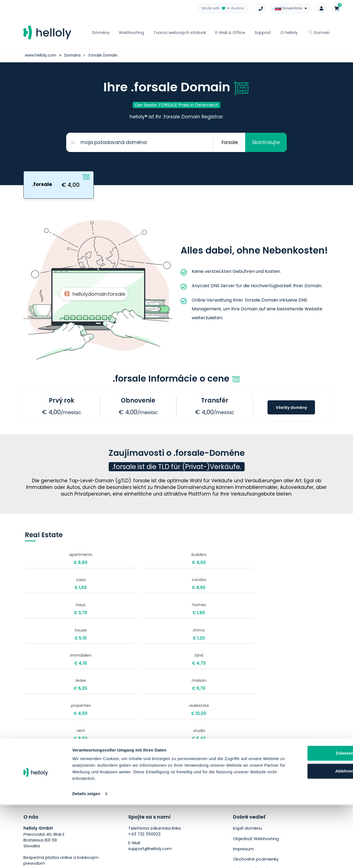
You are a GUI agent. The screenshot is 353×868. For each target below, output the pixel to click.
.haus (54, 587)
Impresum (243, 760)
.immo (250, 587)
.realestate (120, 643)
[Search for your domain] (139, 142)
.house (185, 587)
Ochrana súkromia (252, 780)
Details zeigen (86, 857)
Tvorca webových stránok (180, 32)
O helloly (289, 32)
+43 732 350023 (144, 746)
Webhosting (131, 32)
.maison (250, 615)
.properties (54, 643)
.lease (185, 615)
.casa (185, 560)
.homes (120, 587)
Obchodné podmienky (256, 770)
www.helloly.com (41, 55)
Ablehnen (297, 834)
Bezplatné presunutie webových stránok (274, 790)
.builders (120, 560)
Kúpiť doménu (248, 740)
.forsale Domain (104, 55)
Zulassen (297, 817)
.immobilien (54, 615)
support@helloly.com (150, 761)
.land (120, 615)
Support (263, 32)
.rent (185, 643)
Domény (101, 32)
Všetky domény (291, 408)
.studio (250, 643)
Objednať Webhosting (256, 750)
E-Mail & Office (230, 32)
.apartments (54, 560)
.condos (250, 560)
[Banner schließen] (344, 811)
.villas (54, 671)
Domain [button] (319, 32)
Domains (73, 55)
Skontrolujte (266, 142)
